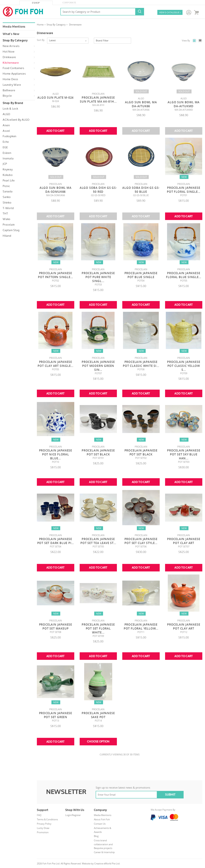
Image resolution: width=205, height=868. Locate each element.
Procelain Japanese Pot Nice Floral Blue (56, 454)
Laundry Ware (12, 85)
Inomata (8, 159)
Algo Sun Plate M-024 (55, 98)
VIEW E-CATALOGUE (170, 13)
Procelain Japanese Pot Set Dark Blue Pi (56, 541)
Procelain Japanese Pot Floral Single (184, 190)
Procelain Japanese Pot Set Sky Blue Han (184, 454)
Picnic (6, 186)
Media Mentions (14, 27)
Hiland (7, 236)
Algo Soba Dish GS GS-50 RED (98, 190)
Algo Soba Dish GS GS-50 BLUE (141, 190)
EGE (5, 147)
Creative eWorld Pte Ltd (107, 864)
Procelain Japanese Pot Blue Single (141, 275)
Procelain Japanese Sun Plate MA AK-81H (98, 100)
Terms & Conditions (47, 819)
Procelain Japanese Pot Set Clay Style (141, 541)
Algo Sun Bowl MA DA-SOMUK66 (56, 190)
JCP (5, 164)
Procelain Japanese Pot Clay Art (184, 541)
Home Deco (10, 79)
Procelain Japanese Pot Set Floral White (98, 628)
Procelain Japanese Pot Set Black (98, 452)
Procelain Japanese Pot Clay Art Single (55, 364)
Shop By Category (56, 25)
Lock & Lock (10, 109)
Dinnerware (75, 25)
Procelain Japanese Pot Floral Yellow (141, 626)
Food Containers (13, 68)
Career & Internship (104, 852)
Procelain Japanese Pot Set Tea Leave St (98, 541)
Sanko (7, 197)
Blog (96, 836)
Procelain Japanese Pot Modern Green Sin (98, 366)
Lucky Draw (43, 828)
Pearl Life (9, 181)
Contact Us (100, 824)
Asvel (6, 131)
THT (5, 214)
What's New (11, 34)
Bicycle (7, 96)
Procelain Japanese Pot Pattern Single (55, 275)
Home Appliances (14, 74)
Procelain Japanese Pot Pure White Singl (98, 277)
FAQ (39, 815)
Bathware (9, 90)
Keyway (8, 169)
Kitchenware (11, 63)
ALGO (6, 114)
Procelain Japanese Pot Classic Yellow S (184, 366)
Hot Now (9, 52)
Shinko (7, 203)
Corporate (69, 3)
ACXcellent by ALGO (16, 120)
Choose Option (98, 742)
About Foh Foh (102, 819)
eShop (36, 3)
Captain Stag (11, 230)
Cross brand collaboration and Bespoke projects (103, 844)
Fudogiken (10, 136)
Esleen (7, 153)
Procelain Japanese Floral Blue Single (184, 275)
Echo (6, 142)
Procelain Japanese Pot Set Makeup (56, 626)
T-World (8, 208)
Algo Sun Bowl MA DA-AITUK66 (141, 104)
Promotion (43, 832)
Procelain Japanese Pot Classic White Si (141, 364)
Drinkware (9, 57)
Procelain (9, 225)
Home (40, 25)
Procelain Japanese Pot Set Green (56, 715)
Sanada (8, 191)
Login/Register (73, 815)
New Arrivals (11, 46)
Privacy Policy (44, 824)
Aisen (6, 125)
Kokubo (8, 175)
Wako (7, 219)
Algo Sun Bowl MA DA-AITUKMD (184, 104)
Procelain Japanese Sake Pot (98, 715)
